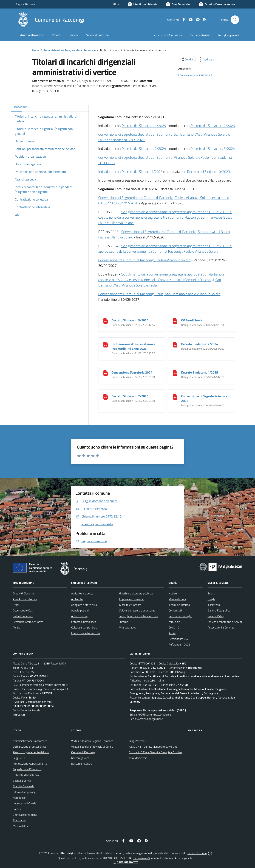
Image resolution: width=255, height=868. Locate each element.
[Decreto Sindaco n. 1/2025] (175, 373)
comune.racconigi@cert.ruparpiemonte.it (44, 685)
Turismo (124, 622)
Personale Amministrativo (28, 622)
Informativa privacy (24, 792)
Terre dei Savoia (138, 758)
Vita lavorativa (128, 627)
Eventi (211, 593)
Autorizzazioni (79, 616)
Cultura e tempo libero (84, 627)
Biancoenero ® (141, 858)
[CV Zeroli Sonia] (175, 320)
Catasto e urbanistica (84, 622)
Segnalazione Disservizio (27, 769)
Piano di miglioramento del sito (31, 752)
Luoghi (211, 599)
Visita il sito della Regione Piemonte (92, 741)
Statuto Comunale (24, 786)
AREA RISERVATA (125, 862)
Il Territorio (214, 605)
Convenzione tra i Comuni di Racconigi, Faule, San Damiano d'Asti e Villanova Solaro (159, 294)
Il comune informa (179, 605)
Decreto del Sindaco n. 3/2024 (213, 148)
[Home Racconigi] (50, 20)
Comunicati (175, 610)
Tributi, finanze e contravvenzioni (138, 616)
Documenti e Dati (23, 610)
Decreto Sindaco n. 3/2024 (130, 320)
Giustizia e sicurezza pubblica (136, 593)
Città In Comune (197, 853)
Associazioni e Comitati (221, 627)
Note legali (19, 798)
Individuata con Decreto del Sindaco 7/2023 (130, 172)
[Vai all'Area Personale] (217, 4)
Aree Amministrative (25, 599)
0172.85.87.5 (26, 672)
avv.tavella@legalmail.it (149, 719)
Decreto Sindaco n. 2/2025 (130, 396)
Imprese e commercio (132, 599)
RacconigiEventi (81, 758)
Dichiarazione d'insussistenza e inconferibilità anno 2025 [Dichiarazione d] (133, 346)
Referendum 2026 (179, 644)
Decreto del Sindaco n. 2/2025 (213, 126)
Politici (17, 627)
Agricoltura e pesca (82, 593)
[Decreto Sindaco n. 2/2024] (175, 344)
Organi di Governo (23, 593)
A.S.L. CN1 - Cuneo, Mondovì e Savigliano (153, 747)
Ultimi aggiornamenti (25, 815)
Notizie (173, 593)
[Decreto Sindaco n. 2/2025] (106, 396)
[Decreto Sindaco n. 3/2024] (106, 320)
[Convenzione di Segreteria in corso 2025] (175, 396)
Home (36, 50)
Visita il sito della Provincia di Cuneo (92, 747)
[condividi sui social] (187, 59)
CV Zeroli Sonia (192, 320)
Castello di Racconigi (83, 752)
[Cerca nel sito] (235, 20)
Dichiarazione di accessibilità (29, 747)
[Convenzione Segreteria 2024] (106, 373)
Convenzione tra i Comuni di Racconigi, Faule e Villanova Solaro (144, 260)
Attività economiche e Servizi (225, 622)
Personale (90, 50)
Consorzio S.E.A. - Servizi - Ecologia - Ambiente (157, 752)
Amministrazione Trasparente (61, 50)
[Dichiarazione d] (106, 344)
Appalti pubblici (80, 610)
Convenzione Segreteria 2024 (132, 372)
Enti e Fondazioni (23, 616)
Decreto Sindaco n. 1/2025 (200, 372)
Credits (17, 809)
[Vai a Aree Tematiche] (178, 4)
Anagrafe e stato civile (84, 605)
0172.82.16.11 (26, 668)
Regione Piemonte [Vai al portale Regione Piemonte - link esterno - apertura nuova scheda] (25, 4)
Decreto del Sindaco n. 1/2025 (144, 126)
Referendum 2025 (179, 639)
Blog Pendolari (137, 741)
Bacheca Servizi (22, 781)
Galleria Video (216, 616)
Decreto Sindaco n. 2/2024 (200, 344)
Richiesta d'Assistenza (26, 775)
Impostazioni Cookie (24, 803)
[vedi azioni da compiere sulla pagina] (207, 59)
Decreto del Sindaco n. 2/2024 (144, 148)
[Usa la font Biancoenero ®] (143, 4)
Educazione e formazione (86, 633)
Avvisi (172, 633)
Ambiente (77, 599)
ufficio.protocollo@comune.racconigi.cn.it (44, 689)
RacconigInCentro (82, 764)
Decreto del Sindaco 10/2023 (209, 172)
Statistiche (19, 820)
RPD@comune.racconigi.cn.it (154, 714)
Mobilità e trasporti (130, 605)
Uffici (16, 605)
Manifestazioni (177, 599)
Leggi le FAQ (20, 758)
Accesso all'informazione (168, 35)
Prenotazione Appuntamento (30, 764)
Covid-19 (174, 627)
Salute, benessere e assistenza (137, 610)
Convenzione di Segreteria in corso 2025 (205, 398)
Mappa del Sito (22, 826)
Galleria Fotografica (219, 610)
